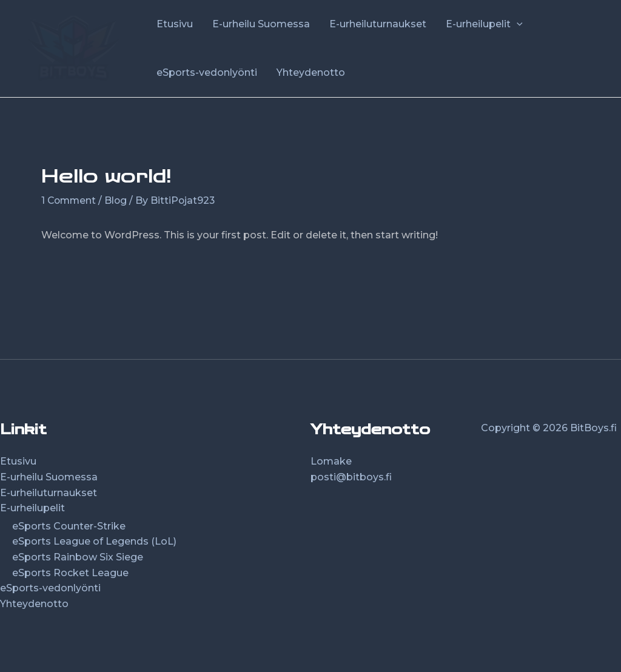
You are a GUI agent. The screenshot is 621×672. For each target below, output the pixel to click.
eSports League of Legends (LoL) (94, 541)
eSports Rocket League (70, 572)
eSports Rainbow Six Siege (78, 557)
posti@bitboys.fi (351, 477)
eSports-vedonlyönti (50, 588)
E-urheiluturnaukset (49, 492)
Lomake (331, 461)
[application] (517, 24)
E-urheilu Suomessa (49, 477)
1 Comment (70, 200)
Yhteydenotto (34, 603)
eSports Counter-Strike (69, 526)
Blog (118, 200)
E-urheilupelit (32, 508)
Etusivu (18, 461)
